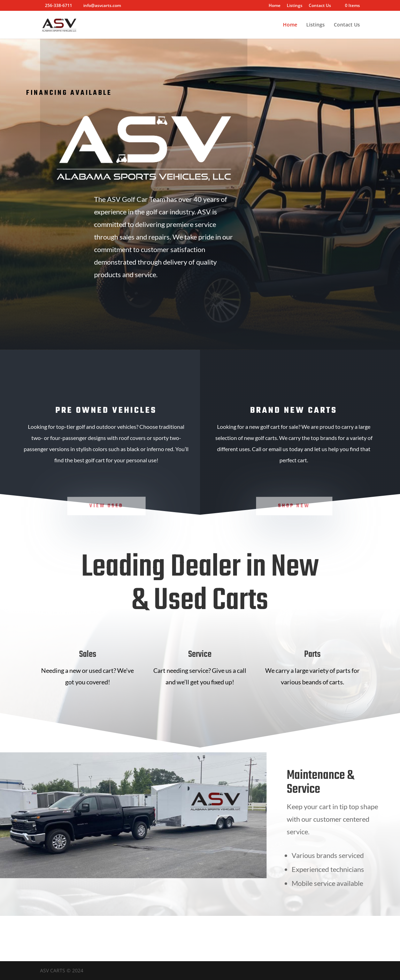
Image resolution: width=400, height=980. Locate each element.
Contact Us (320, 6)
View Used (106, 506)
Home (275, 6)
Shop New (294, 506)
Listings (295, 6)
